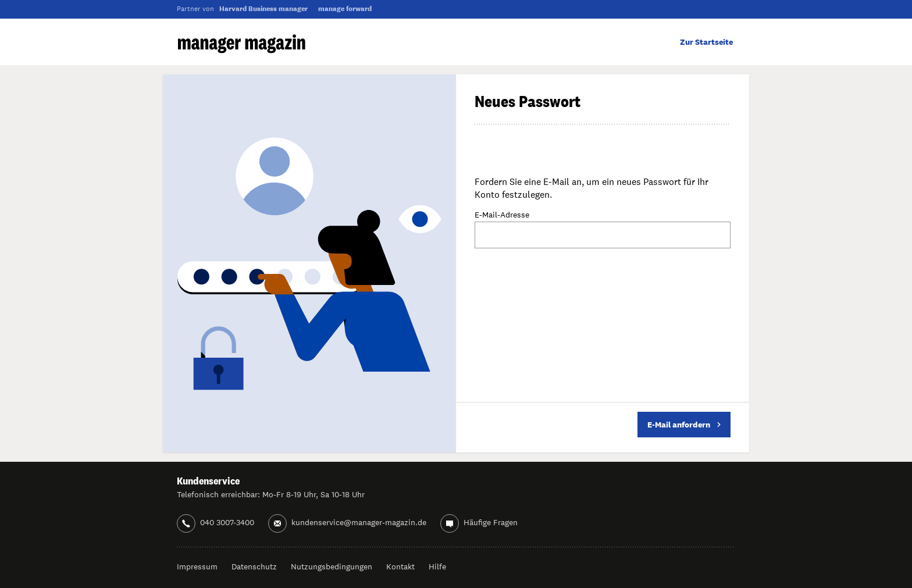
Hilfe (437, 566)
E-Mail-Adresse (502, 215)
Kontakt (400, 566)
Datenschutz (254, 566)
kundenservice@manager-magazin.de (359, 522)
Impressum (197, 566)
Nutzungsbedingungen (332, 566)
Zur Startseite (706, 42)
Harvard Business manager (263, 9)
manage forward (345, 9)
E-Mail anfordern (684, 425)
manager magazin (242, 44)
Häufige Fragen (491, 522)
